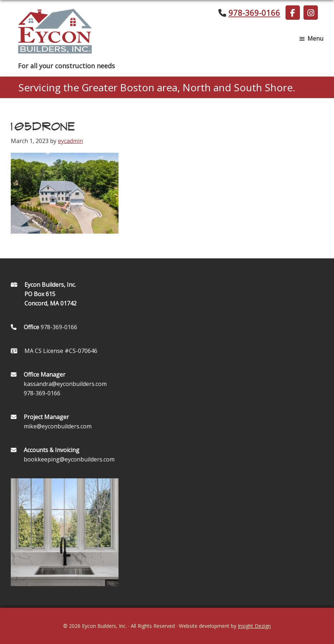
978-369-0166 (254, 13)
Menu (315, 38)
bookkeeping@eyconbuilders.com (69, 459)
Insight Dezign (254, 626)
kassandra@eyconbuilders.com (65, 384)
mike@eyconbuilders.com (58, 426)
